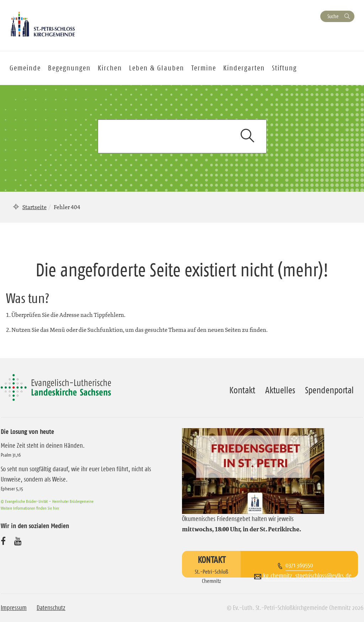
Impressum (14, 608)
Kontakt (242, 390)
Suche (333, 16)
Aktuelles (280, 390)
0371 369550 (299, 565)
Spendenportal (329, 390)
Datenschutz (51, 608)
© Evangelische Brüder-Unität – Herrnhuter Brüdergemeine (47, 501)
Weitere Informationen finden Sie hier (30, 508)
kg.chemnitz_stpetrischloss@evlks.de (307, 576)
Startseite (34, 207)
